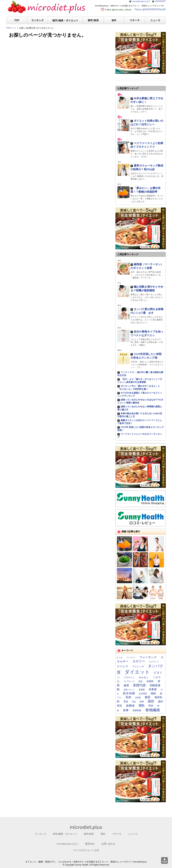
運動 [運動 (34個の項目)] (141, 706)
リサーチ (135, 20)
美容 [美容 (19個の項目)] (126, 702)
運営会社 (90, 844)
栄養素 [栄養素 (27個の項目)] (153, 689)
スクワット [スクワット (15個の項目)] (154, 662)
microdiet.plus (86, 827)
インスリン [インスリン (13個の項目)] (131, 658)
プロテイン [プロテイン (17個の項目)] (129, 678)
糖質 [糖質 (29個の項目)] (148, 697)
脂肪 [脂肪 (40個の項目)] (151, 701)
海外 (114, 20)
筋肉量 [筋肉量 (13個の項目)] (138, 698)
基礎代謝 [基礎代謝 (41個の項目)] (139, 685)
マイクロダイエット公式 (86, 850)
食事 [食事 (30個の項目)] (126, 710)
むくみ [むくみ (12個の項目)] (120, 658)
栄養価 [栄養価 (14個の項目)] (142, 690)
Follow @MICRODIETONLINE (150, 9)
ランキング (38, 20)
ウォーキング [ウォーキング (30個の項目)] (148, 657)
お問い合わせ (108, 844)
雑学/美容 (93, 20)
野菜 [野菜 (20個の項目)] (151, 706)
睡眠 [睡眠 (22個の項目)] (153, 693)
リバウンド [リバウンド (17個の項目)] (129, 681)
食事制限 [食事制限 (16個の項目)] (137, 710)
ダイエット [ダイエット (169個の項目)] (137, 672)
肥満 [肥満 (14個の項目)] (142, 702)
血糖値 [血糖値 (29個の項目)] (130, 706)
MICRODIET (160, 1)
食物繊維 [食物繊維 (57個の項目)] (153, 710)
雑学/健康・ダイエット (65, 20)
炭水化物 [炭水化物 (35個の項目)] (129, 693)
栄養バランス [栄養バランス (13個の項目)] (129, 690)
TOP (17, 20)
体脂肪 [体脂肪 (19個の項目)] (150, 681)
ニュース (155, 20)
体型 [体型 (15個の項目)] (140, 681)
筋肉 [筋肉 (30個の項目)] (128, 697)
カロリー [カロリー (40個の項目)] (139, 661)
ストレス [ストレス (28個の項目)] (123, 666)
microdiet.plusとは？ (141, 1)
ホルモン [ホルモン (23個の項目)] (144, 677)
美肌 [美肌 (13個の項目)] (134, 702)
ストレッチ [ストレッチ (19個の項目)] (138, 666)
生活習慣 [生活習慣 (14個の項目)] (143, 694)
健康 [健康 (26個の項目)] (126, 685)
